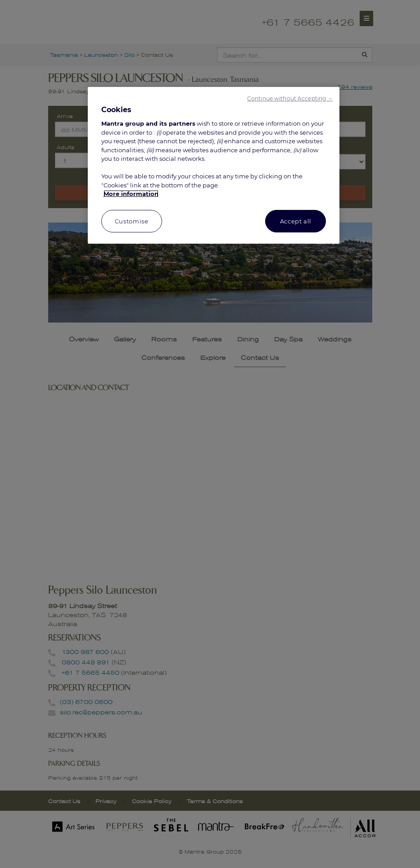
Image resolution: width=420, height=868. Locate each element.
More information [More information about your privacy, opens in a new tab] (131, 194)
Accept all (296, 221)
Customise (132, 221)
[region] (214, 165)
